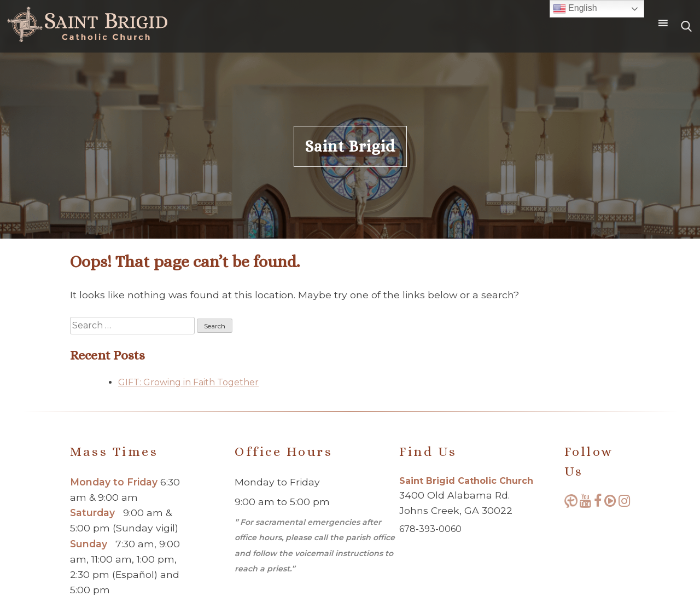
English (575, 9)
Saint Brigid (350, 146)
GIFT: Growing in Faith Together (188, 382)
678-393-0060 (430, 529)
